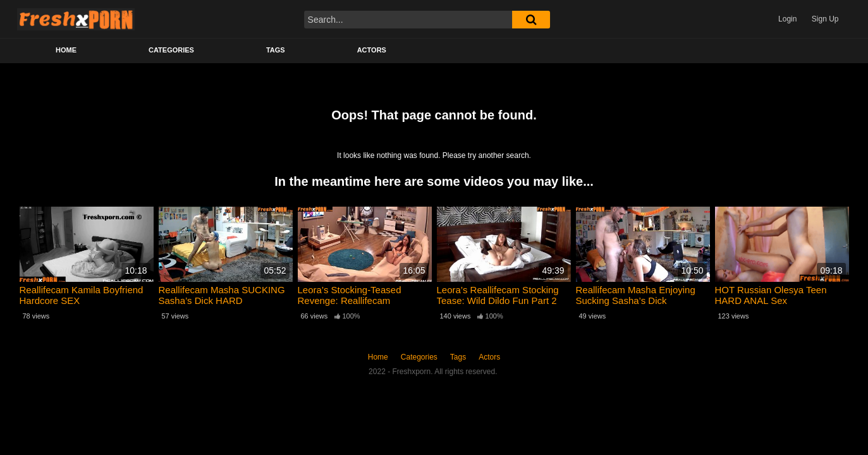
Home (66, 50)
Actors (372, 50)
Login (787, 19)
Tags (276, 50)
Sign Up (825, 19)
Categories (171, 50)
